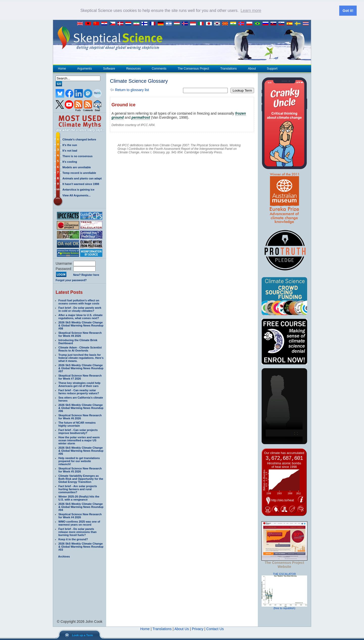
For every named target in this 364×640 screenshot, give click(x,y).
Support (272, 68)
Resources (133, 68)
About (252, 68)
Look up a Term (82, 635)
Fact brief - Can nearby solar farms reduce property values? (79, 391)
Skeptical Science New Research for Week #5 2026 (80, 470)
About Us (182, 629)
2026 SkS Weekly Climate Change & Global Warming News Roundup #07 (81, 368)
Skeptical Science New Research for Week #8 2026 (80, 334)
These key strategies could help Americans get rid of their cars (79, 384)
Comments (159, 68)
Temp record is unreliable (79, 173)
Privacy (198, 629)
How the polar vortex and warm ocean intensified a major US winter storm (79, 440)
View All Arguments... (76, 195)
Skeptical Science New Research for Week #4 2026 (80, 515)
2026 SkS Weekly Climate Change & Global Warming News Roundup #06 (81, 408)
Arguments (84, 68)
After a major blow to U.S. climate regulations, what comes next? (81, 316)
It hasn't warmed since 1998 (81, 184)
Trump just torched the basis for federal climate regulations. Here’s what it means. (81, 358)
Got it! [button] (348, 11)
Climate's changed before (79, 139)
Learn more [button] (251, 11)
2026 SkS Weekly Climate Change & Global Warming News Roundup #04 (81, 507)
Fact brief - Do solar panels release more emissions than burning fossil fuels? (77, 532)
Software (109, 68)
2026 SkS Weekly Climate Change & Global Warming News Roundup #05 (81, 450)
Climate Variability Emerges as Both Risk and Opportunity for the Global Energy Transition (81, 479)
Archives (64, 556)
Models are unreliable (77, 167)
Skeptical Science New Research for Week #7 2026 (80, 377)
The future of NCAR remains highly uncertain (77, 424)
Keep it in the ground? (73, 539)
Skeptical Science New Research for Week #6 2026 (80, 417)
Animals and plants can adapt (82, 178)
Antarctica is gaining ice (78, 189)
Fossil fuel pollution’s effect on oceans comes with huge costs (79, 302)
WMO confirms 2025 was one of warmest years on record (79, 523)
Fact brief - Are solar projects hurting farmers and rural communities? (78, 489)
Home (62, 68)
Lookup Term (242, 90)
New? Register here (86, 275)
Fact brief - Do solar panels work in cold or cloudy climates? (80, 309)
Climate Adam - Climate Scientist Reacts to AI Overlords (80, 349)
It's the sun (70, 145)
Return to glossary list (130, 90)
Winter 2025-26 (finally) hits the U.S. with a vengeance (79, 498)
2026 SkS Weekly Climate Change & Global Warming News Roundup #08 (81, 325)
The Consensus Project (193, 68)
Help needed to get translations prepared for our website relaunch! (79, 461)
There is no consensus (77, 156)
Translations (229, 68)
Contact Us (215, 629)
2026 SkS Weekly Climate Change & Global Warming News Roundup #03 (81, 546)
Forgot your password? (71, 280)
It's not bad (70, 150)
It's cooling (70, 161)
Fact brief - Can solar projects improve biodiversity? (78, 431)
